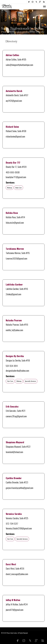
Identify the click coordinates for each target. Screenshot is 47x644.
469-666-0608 (13, 172)
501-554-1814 (12, 366)
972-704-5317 (12, 523)
